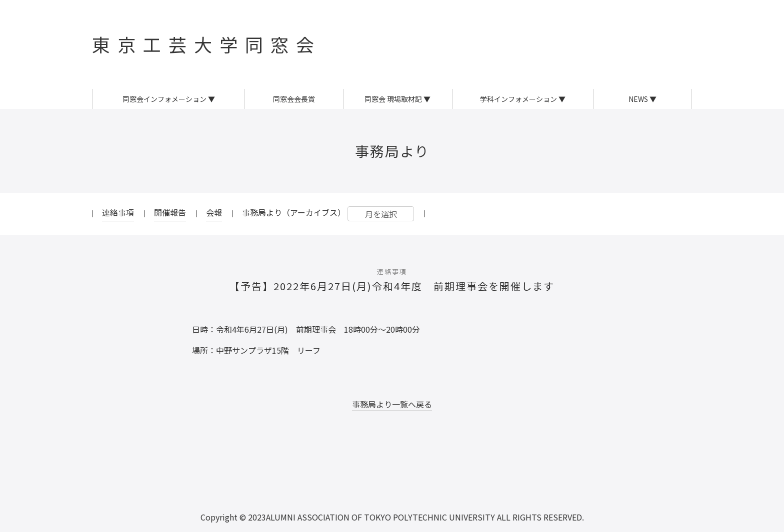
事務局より (392, 151)
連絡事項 (118, 212)
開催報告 (170, 212)
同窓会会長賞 (294, 99)
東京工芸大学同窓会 (207, 44)
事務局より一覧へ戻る (392, 404)
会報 (214, 212)
